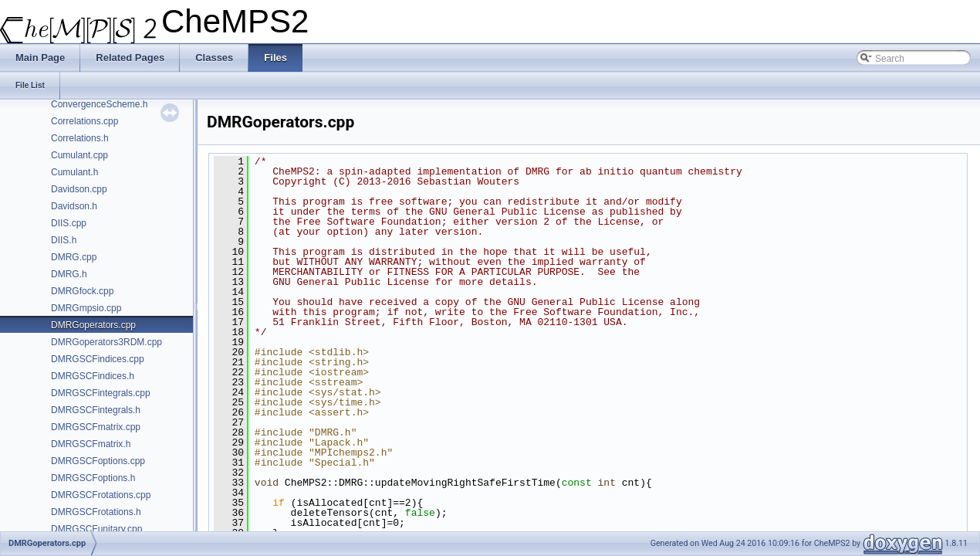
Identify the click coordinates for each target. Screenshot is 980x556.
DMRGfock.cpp (82, 291)
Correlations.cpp (84, 121)
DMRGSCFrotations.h (96, 512)
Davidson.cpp (79, 189)
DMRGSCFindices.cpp (98, 359)
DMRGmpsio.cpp (86, 308)
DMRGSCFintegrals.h (96, 410)
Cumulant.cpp (79, 155)
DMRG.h (69, 274)
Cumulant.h (74, 172)
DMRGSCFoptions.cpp (98, 461)
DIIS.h (64, 240)
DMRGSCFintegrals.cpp (101, 393)
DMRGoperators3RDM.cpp (106, 342)
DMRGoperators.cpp (93, 325)
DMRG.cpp (74, 257)
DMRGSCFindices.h (93, 376)
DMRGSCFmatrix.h (91, 444)
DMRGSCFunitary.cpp (96, 529)
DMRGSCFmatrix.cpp (96, 427)
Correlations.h (80, 138)
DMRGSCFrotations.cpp (101, 495)
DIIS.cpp (69, 223)
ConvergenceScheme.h (99, 104)
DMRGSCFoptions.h (93, 478)
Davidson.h (74, 206)
